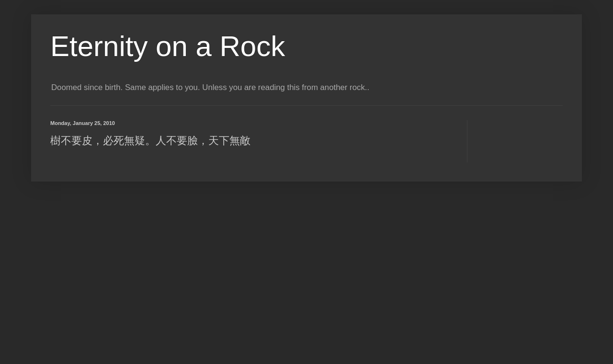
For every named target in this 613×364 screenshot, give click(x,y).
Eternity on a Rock (168, 46)
